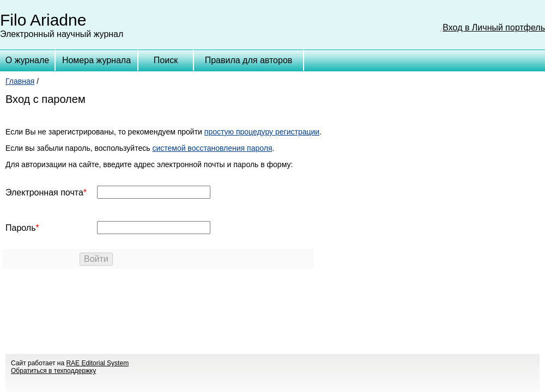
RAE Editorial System (97, 363)
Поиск (166, 60)
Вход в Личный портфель (494, 27)
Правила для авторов (249, 60)
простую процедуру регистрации (262, 132)
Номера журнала (96, 60)
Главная (20, 81)
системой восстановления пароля (212, 148)
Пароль (21, 228)
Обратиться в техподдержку (53, 371)
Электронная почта (44, 192)
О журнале (27, 60)
